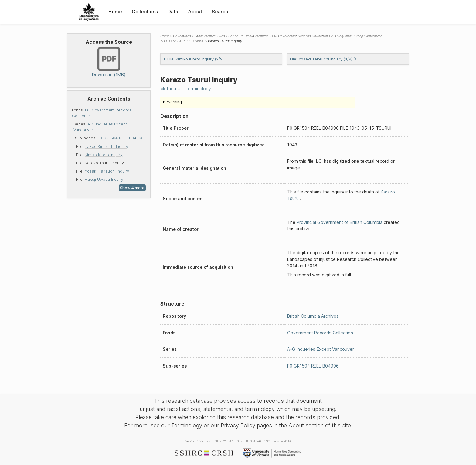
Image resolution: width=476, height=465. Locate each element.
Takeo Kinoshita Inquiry (106, 147)
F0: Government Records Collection (300, 36)
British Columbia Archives (248, 36)
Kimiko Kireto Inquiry (104, 155)
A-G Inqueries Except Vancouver (357, 36)
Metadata (170, 89)
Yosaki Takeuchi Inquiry (107, 171)
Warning (174, 102)
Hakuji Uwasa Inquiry (104, 179)
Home (115, 12)
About (195, 12)
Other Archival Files (210, 36)
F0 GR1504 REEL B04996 (121, 138)
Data (173, 12)
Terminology (198, 89)
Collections (145, 12)
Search (220, 12)
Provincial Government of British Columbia (340, 222)
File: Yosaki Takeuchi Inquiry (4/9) (323, 59)
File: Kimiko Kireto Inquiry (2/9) (193, 59)
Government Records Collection (320, 333)
